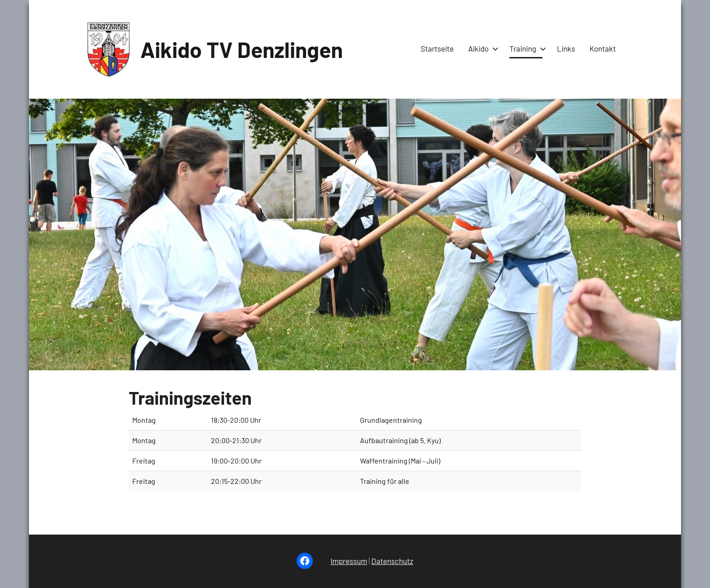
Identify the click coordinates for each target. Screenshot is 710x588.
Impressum (349, 561)
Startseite (437, 48)
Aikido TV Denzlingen (242, 49)
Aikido (482, 48)
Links (566, 48)
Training (526, 48)
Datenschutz (392, 561)
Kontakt (603, 48)
